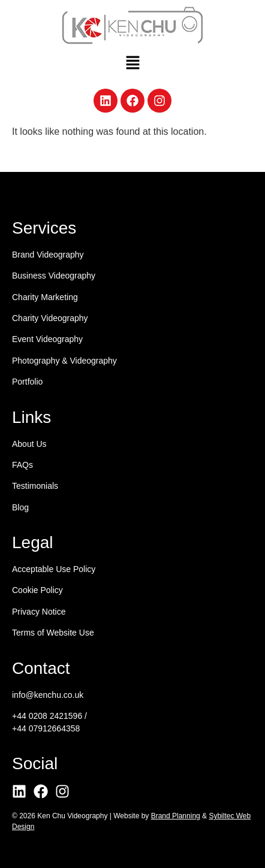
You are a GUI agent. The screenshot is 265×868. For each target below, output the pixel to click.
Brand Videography (48, 255)
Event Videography (47, 339)
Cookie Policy (37, 590)
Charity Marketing (45, 297)
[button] (132, 63)
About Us (29, 444)
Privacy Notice (39, 612)
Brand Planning (176, 816)
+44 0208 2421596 (47, 716)
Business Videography (54, 276)
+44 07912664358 (46, 728)
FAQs (22, 465)
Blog (20, 507)
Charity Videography (50, 318)
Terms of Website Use (53, 633)
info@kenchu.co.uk (48, 695)
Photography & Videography (64, 361)
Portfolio (27, 382)
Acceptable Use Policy (54, 569)
